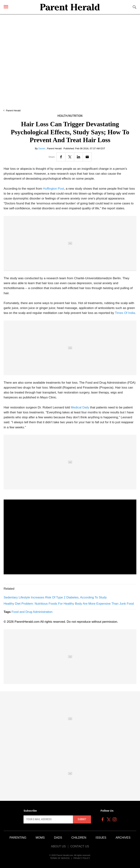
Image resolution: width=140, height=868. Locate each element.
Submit (82, 819)
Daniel (42, 148)
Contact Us (80, 846)
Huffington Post (53, 189)
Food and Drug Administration (32, 612)
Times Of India (125, 313)
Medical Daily (80, 407)
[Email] (87, 157)
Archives (123, 838)
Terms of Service (60, 858)
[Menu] (6, 7)
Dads (58, 838)
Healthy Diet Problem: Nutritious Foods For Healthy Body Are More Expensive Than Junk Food (69, 604)
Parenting (18, 838)
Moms (40, 838)
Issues (101, 838)
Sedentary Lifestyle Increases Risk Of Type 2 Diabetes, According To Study (55, 597)
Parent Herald (13, 111)
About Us (58, 846)
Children (79, 838)
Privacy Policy (82, 858)
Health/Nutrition (70, 116)
